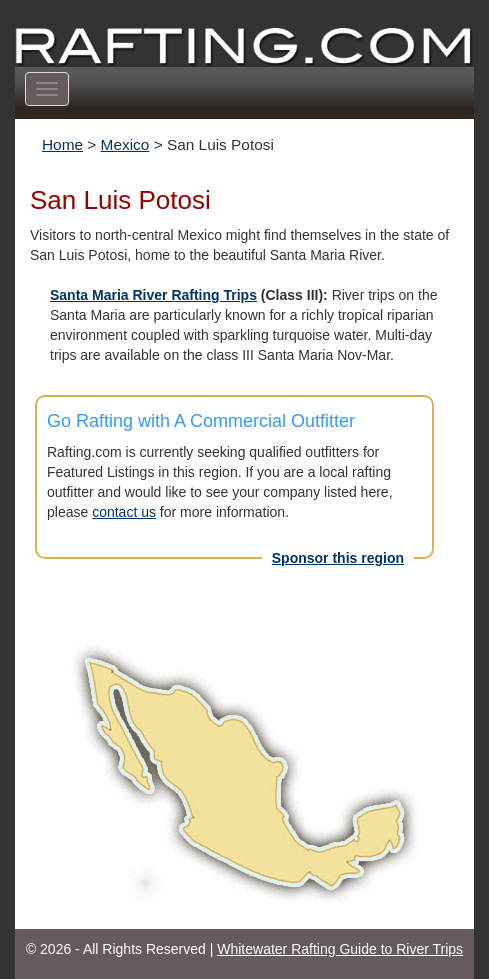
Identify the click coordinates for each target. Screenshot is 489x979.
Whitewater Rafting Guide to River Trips (340, 949)
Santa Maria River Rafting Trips (153, 295)
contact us (124, 512)
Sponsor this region (338, 558)
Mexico (125, 144)
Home (62, 144)
